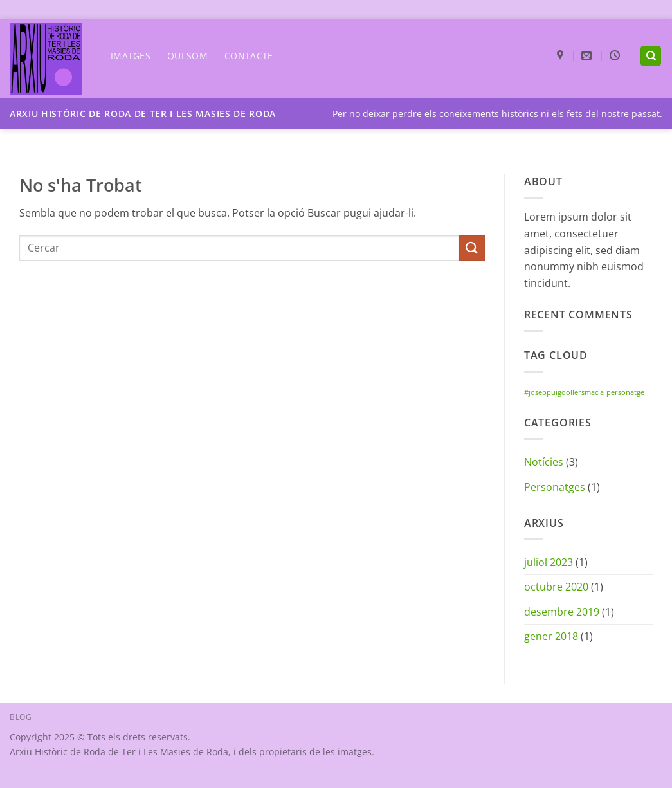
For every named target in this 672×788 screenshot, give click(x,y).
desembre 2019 (562, 612)
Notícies (544, 462)
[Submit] (472, 248)
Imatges (131, 56)
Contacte (249, 56)
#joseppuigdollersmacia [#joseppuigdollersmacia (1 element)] (564, 392)
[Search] (651, 56)
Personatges (555, 487)
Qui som (187, 56)
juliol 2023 (549, 562)
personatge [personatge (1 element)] (625, 392)
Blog (21, 717)
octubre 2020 (556, 587)
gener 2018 (551, 636)
